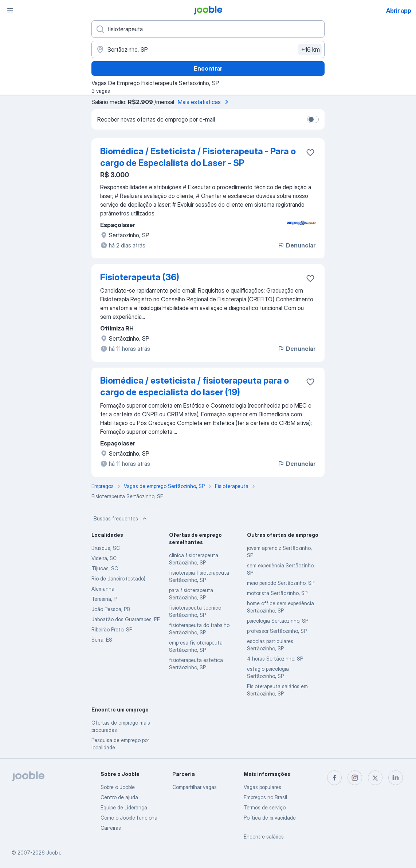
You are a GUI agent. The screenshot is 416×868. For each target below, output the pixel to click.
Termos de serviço (265, 807)
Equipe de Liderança (124, 807)
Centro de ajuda (119, 797)
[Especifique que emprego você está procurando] (208, 29)
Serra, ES (102, 640)
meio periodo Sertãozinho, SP (281, 583)
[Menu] (10, 10)
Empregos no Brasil (265, 797)
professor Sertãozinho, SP (277, 631)
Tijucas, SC (105, 568)
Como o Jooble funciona (129, 818)
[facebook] (334, 778)
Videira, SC (104, 558)
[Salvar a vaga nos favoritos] (310, 152)
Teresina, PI (105, 599)
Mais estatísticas (204, 102)
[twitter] (375, 778)
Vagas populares (262, 787)
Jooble (54, 853)
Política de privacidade (270, 818)
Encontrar (208, 68)
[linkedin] (396, 778)
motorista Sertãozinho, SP (277, 593)
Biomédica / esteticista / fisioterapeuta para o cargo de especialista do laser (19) (195, 386)
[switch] (313, 119)
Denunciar (296, 245)
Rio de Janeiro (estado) (118, 578)
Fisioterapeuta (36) (140, 277)
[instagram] (355, 778)
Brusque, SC (106, 548)
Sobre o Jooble (118, 787)
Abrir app (399, 11)
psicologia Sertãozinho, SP (278, 621)
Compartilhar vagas (195, 787)
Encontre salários (264, 837)
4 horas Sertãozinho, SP (275, 659)
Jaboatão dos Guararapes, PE (126, 619)
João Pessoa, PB (111, 609)
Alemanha (103, 589)
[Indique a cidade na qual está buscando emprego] (208, 49)
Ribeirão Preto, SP (112, 629)
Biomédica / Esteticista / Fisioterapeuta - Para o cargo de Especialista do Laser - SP (198, 157)
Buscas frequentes (121, 519)
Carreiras (111, 828)
